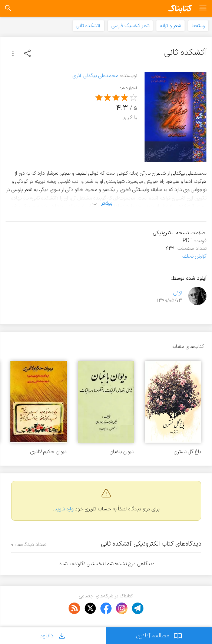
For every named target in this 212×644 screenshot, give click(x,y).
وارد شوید (64, 509)
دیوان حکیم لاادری (49, 452)
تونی (178, 293)
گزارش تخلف (194, 256)
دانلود (53, 636)
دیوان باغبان (122, 452)
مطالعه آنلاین (159, 636)
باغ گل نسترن (187, 452)
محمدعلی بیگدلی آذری (95, 76)
